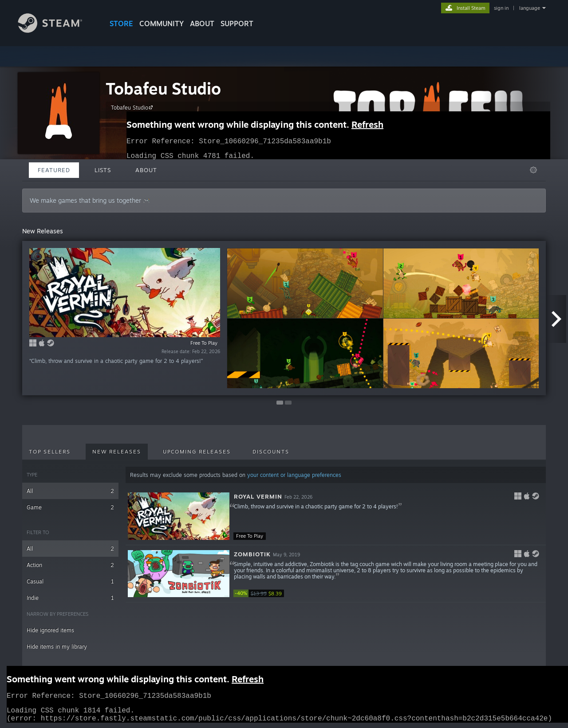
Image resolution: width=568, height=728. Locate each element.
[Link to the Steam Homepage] (57, 30)
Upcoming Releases (197, 452)
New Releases (117, 452)
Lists (103, 170)
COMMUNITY (162, 24)
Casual (70, 581)
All (70, 491)
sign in (501, 8)
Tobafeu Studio (163, 89)
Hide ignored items (50, 630)
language (530, 8)
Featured (54, 170)
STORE (121, 24)
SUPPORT (237, 24)
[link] (260, 593)
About (202, 24)
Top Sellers (50, 452)
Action (70, 565)
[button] (336, 516)
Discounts (271, 452)
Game (70, 507)
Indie (70, 598)
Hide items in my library (57, 647)
